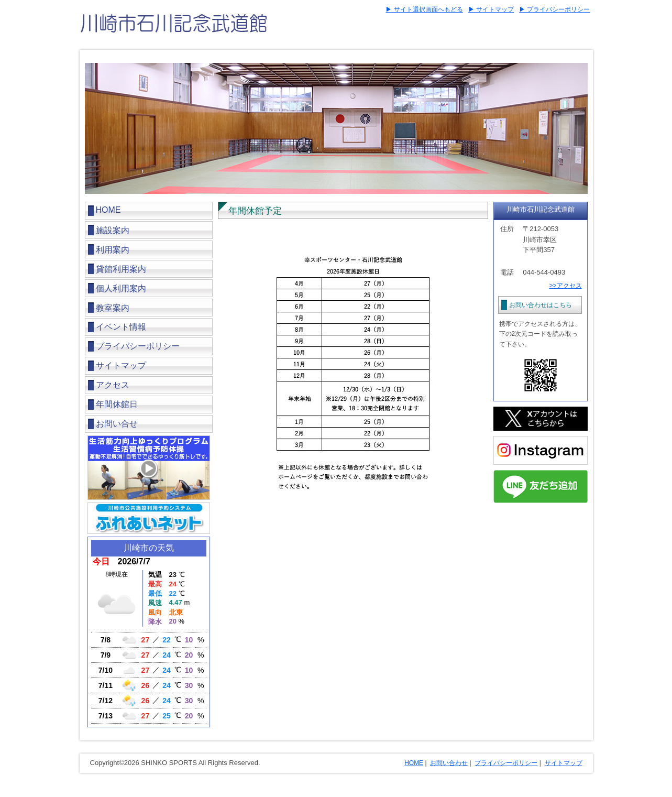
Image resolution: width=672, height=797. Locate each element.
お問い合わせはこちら (541, 305)
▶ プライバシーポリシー (554, 9)
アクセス (113, 385)
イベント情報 (121, 327)
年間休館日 (117, 404)
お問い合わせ (449, 763)
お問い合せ (117, 424)
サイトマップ (121, 365)
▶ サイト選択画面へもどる (424, 9)
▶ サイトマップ (491, 9)
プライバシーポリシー (138, 346)
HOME (108, 210)
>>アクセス (565, 286)
